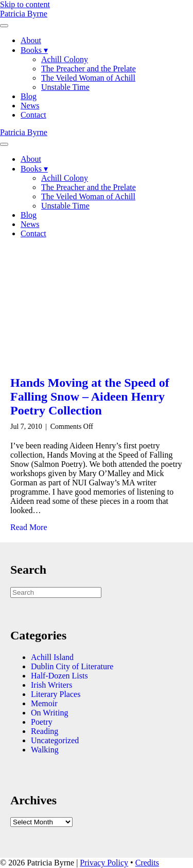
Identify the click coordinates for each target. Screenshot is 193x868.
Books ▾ (34, 50)
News (30, 106)
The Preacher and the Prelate (89, 69)
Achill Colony (65, 59)
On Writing (49, 713)
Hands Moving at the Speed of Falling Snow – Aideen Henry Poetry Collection (90, 397)
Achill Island (52, 657)
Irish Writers (51, 685)
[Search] (56, 592)
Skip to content (25, 4)
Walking (45, 750)
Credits (147, 863)
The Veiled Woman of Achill (88, 78)
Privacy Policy (104, 863)
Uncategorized (55, 740)
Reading (45, 731)
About (31, 40)
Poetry (42, 722)
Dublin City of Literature (72, 666)
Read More (29, 527)
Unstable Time (65, 87)
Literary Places (56, 694)
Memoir (44, 703)
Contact (33, 115)
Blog (29, 96)
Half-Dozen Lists (59, 676)
